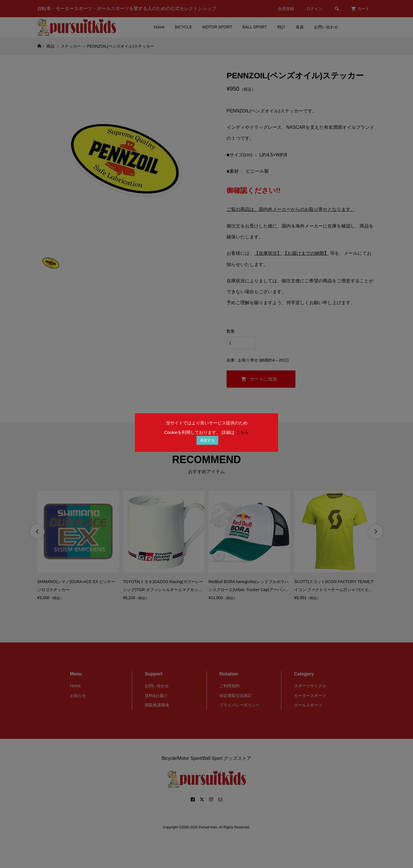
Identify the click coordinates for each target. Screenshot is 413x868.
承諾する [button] (207, 440)
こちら (242, 432)
